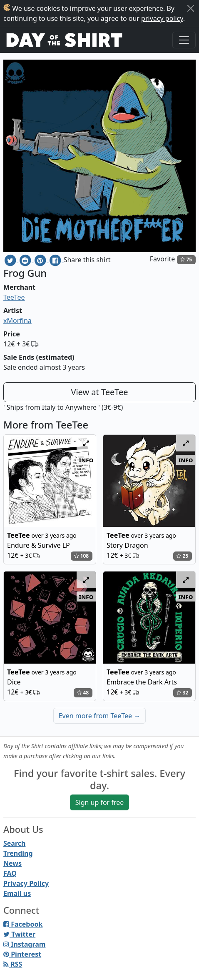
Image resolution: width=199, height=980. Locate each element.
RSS (13, 964)
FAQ (10, 873)
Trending (18, 853)
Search (14, 843)
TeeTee (14, 297)
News (12, 863)
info (86, 460)
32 (182, 693)
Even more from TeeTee (100, 716)
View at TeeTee (99, 392)
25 (182, 556)
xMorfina (17, 321)
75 (186, 259)
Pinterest (22, 954)
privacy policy (162, 18)
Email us (17, 893)
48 (83, 693)
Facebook (23, 924)
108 (81, 556)
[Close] (191, 8)
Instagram (24, 944)
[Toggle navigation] (184, 40)
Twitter (19, 934)
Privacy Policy (26, 883)
